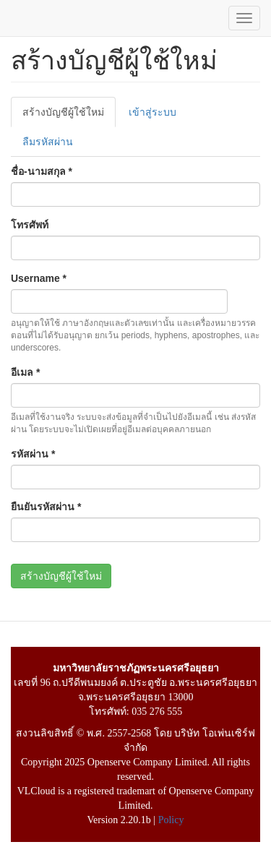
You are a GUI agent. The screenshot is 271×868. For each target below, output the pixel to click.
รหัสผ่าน (33, 454)
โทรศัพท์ (30, 225)
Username (39, 278)
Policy (171, 820)
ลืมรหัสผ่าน (48, 142)
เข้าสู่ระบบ (152, 112)
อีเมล (25, 372)
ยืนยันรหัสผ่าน (46, 507)
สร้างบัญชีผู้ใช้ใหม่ (69, 116)
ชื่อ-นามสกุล (42, 171)
